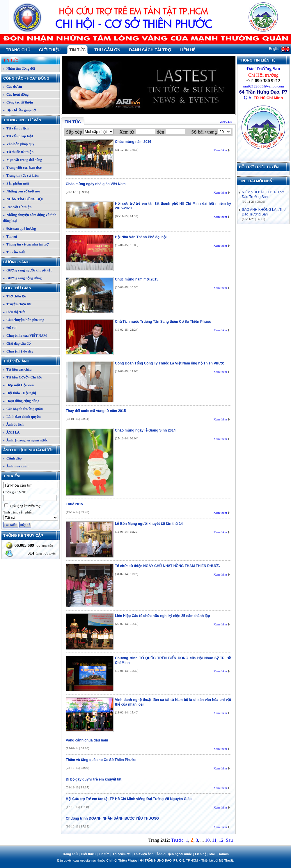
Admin (224, 854)
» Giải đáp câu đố (17, 343)
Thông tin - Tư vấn (31, 120)
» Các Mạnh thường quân (23, 409)
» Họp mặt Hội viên (18, 385)
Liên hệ (188, 50)
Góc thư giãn (31, 288)
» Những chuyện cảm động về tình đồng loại (30, 218)
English (279, 49)
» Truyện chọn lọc (17, 304)
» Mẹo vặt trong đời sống (22, 160)
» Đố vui (10, 328)
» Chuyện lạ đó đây (18, 351)
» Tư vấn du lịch (16, 128)
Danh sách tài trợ (150, 50)
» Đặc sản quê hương (19, 229)
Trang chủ (18, 50)
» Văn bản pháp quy (19, 144)
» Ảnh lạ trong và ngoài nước (25, 440)
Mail (213, 854)
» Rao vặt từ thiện (17, 207)
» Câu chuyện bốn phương (24, 320)
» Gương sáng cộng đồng (22, 278)
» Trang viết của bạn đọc (22, 168)
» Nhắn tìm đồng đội (19, 69)
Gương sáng (31, 262)
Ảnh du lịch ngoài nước (31, 450)
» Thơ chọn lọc (15, 296)
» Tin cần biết (14, 252)
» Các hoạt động (16, 94)
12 (221, 840)
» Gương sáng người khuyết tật (27, 270)
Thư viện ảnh (31, 361)
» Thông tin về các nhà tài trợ (26, 244)
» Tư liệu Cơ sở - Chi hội (22, 377)
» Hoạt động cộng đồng (21, 401)
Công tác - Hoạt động (31, 78)
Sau (229, 840)
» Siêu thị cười (14, 312)
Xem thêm (220, 150)
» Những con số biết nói (21, 191)
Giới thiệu (50, 50)
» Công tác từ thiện (18, 102)
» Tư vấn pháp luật (18, 136)
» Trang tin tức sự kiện (21, 176)
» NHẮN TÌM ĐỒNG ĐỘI (23, 199)
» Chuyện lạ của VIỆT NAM (25, 336)
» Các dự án (12, 87)
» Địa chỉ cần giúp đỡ (19, 110)
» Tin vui (10, 236)
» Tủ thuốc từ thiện (18, 152)
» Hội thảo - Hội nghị (19, 393)
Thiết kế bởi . (218, 860)
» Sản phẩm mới (16, 183)
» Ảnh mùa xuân (16, 466)
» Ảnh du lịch (13, 425)
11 (214, 840)
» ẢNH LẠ (11, 432)
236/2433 (226, 122)
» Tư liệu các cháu (17, 369)
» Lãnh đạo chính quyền (22, 417)
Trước (177, 840)
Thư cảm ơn (107, 50)
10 (207, 840)
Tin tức (77, 50)
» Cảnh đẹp (12, 458)
